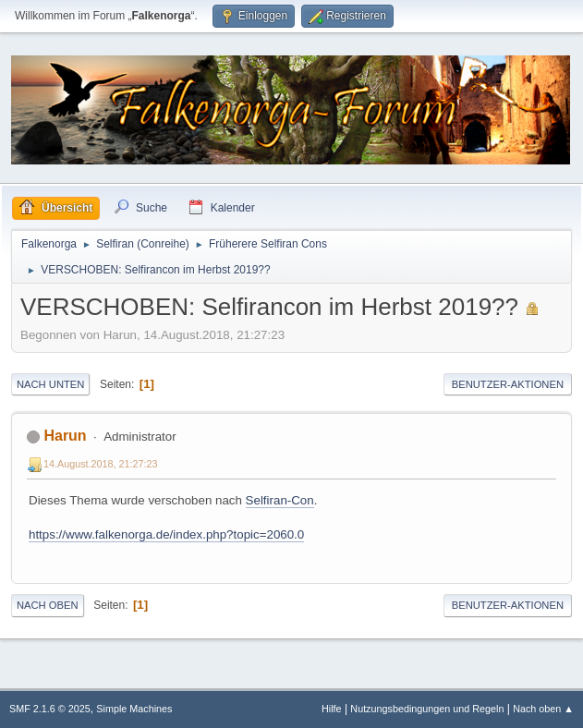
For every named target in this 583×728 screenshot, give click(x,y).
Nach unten (50, 384)
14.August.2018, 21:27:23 (101, 464)
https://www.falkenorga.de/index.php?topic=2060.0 (166, 534)
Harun (65, 436)
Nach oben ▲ (543, 709)
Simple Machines (134, 709)
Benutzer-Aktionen (508, 384)
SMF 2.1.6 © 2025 (50, 709)
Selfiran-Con (280, 500)
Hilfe (332, 709)
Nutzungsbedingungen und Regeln (427, 709)
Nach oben (48, 605)
